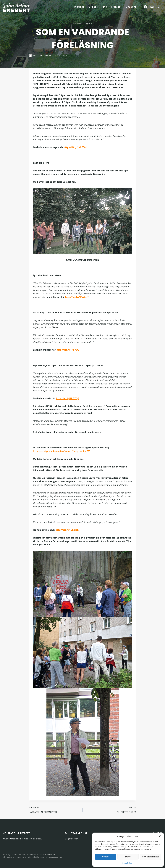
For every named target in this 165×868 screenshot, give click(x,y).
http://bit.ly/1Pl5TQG (68, 398)
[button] (160, 836)
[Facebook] (145, 7)
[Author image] (30, 55)
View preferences (150, 857)
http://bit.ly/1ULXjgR (67, 530)
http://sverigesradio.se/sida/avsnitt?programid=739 (62, 451)
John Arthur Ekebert (43, 55)
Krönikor (116, 7)
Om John (131, 7)
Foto (104, 7)
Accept (106, 857)
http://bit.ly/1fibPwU (68, 350)
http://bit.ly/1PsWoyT (77, 297)
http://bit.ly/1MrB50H (75, 147)
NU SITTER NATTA (110, 810)
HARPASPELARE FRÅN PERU (55, 810)
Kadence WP (50, 854)
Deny (128, 857)
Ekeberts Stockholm (82, 23)
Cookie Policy (127, 863)
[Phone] (159, 7)
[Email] (152, 7)
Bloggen (80, 7)
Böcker (93, 7)
